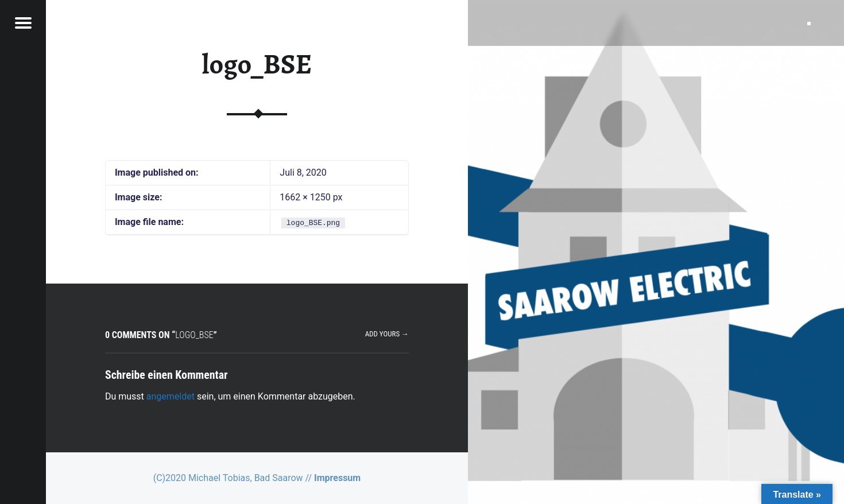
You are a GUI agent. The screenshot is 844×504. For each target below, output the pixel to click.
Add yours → (387, 334)
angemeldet (171, 396)
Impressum (337, 478)
